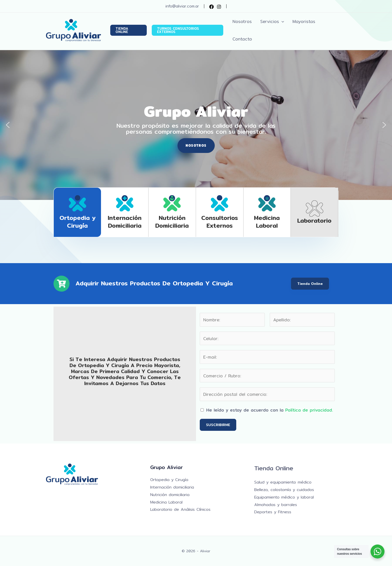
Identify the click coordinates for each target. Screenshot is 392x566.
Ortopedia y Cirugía (77, 222)
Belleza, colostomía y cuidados (284, 490)
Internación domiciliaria (125, 222)
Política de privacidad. (309, 410)
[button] (128, 30)
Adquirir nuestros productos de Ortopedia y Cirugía (154, 283)
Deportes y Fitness (273, 512)
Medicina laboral (267, 222)
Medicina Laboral (166, 502)
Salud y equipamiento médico (283, 482)
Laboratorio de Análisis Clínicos (180, 509)
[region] (196, 125)
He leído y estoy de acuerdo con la (270, 410)
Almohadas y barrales (276, 505)
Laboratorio (314, 220)
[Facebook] (211, 7)
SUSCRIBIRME (218, 425)
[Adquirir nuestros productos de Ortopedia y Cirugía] (61, 284)
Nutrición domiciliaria (172, 222)
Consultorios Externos (220, 222)
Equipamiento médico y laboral (284, 497)
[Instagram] (219, 7)
